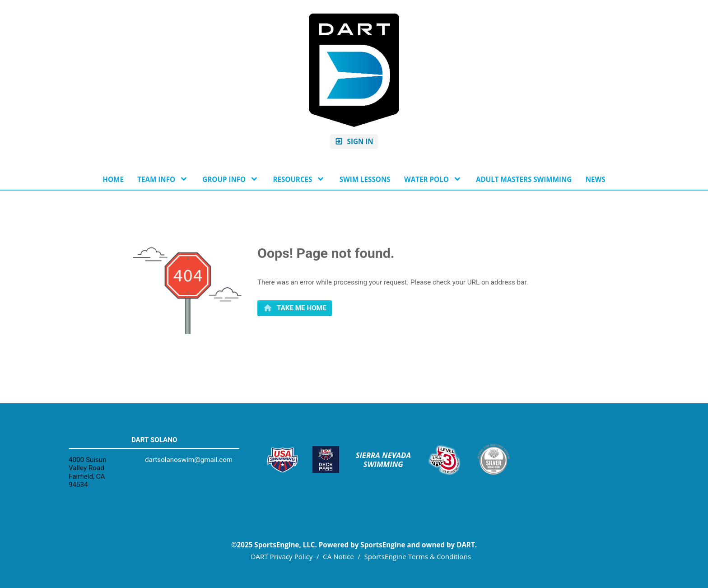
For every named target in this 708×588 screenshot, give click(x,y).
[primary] (295, 308)
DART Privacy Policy (282, 556)
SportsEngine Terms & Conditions (417, 556)
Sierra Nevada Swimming (384, 460)
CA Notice (338, 556)
